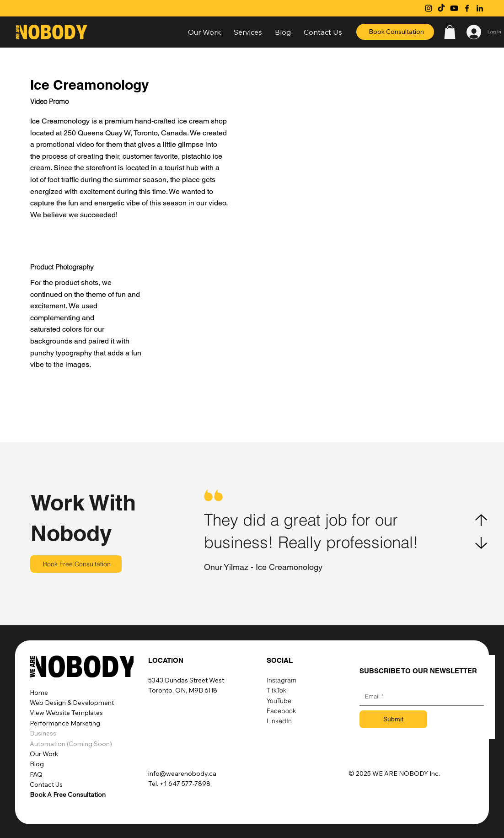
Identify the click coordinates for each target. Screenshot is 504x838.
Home (39, 693)
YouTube (279, 701)
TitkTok (276, 690)
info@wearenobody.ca (182, 774)
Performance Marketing (65, 723)
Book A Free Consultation (68, 795)
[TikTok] (441, 8)
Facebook (281, 711)
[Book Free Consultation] (76, 564)
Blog (37, 764)
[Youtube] (454, 8)
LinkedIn (279, 721)
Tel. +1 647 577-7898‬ (179, 784)
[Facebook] (467, 8)
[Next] (481, 543)
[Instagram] (429, 8)
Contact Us (46, 784)
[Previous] (481, 520)
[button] (248, 32)
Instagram (281, 680)
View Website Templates (66, 713)
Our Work (44, 754)
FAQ (36, 774)
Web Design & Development (72, 703)
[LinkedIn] (480, 8)
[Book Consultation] (395, 32)
